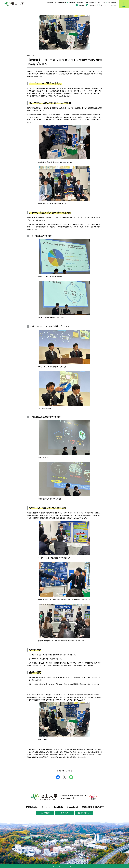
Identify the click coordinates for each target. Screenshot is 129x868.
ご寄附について (101, 2)
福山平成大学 (99, 807)
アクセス (103, 5)
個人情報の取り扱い (32, 807)
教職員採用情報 (87, 807)
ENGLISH (114, 5)
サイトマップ (46, 807)
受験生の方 (50, 2)
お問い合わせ (93, 5)
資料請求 (81, 5)
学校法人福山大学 (73, 807)
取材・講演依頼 (112, 2)
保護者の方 (80, 2)
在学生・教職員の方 (61, 2)
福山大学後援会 (59, 807)
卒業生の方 (72, 2)
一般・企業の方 (90, 2)
